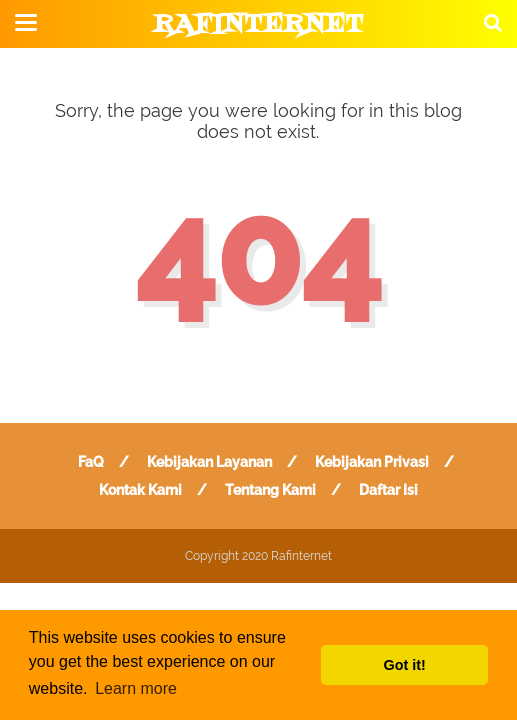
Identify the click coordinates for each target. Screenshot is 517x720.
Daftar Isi (388, 490)
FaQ (91, 462)
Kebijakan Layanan (209, 462)
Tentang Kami (270, 490)
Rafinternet (258, 25)
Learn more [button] (136, 688)
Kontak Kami (140, 490)
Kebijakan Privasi (372, 462)
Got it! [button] (405, 665)
